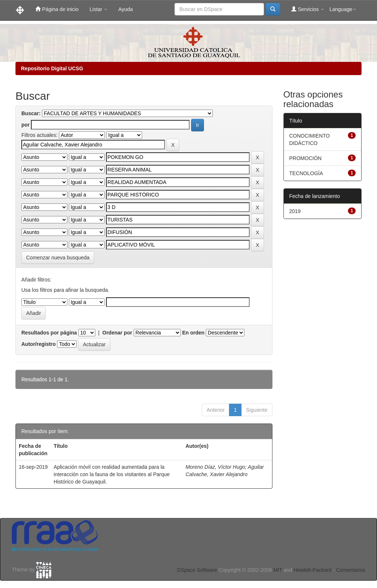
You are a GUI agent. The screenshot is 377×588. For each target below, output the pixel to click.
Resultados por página (49, 333)
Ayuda (125, 9)
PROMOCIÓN (306, 158)
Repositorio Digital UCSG (52, 68)
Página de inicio (57, 9)
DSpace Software (197, 570)
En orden (193, 333)
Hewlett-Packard (312, 570)
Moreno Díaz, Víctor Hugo (215, 467)
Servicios (308, 9)
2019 (295, 211)
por (26, 125)
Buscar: (31, 113)
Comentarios (351, 570)
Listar (98, 9)
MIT (278, 570)
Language (343, 9)
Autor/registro (38, 344)
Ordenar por (117, 333)
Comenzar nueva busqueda (58, 258)
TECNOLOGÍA (306, 173)
